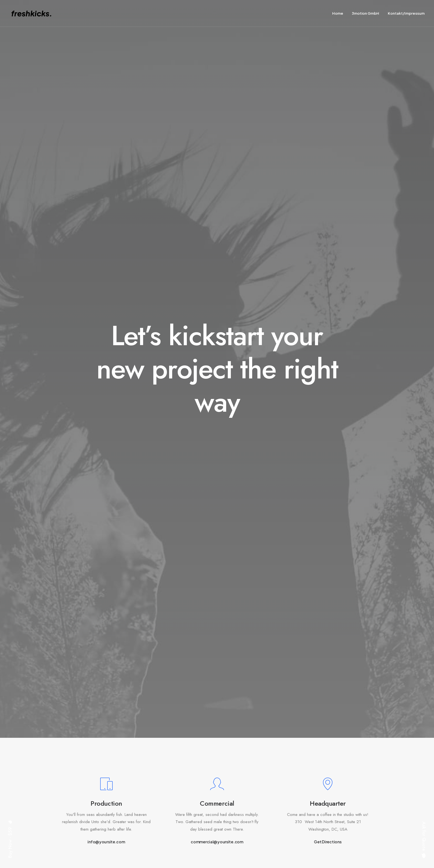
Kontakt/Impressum (406, 13)
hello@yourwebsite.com (344, 787)
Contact (187, 814)
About (186, 787)
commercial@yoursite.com (217, 303)
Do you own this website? (197, 649)
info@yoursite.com (106, 303)
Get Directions (328, 303)
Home (338, 13)
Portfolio (188, 805)
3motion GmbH (365, 13)
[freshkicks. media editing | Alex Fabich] (34, 13)
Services (188, 796)
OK (247, 649)
